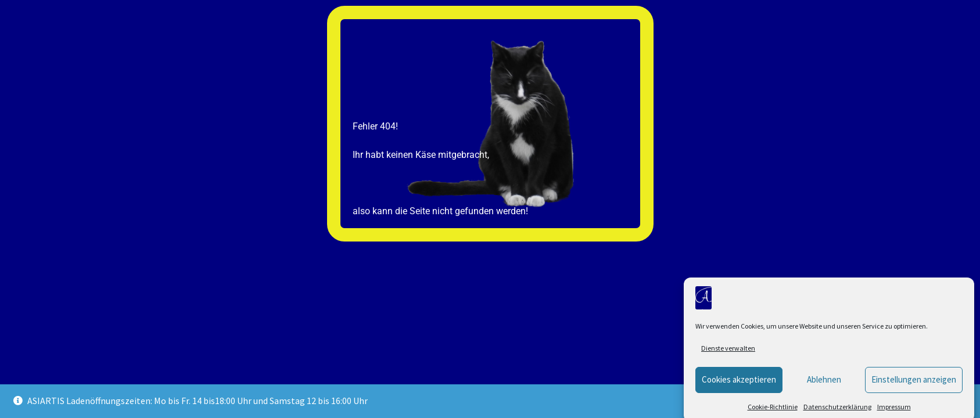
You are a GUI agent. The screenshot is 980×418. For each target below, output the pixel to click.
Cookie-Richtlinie (773, 412)
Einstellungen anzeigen (914, 385)
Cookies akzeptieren (739, 385)
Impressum (894, 412)
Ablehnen (824, 385)
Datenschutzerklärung (837, 412)
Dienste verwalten (728, 353)
